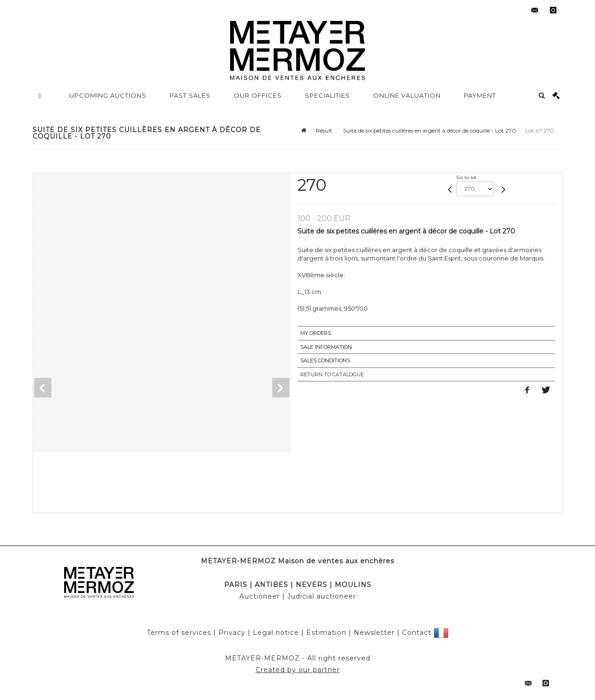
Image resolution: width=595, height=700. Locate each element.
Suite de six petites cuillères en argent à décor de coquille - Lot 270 (429, 130)
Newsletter (374, 633)
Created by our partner (298, 670)
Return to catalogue (332, 374)
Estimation (326, 633)
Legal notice (276, 633)
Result (324, 130)
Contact (417, 633)
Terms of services (179, 633)
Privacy (232, 633)
